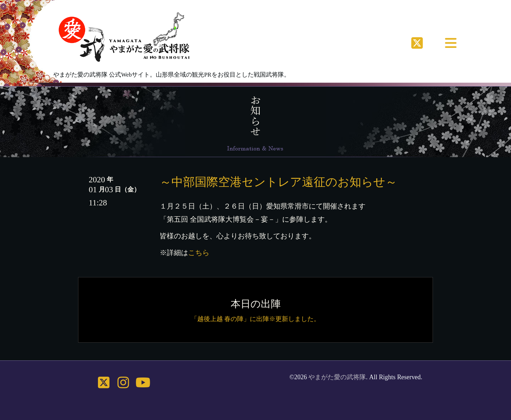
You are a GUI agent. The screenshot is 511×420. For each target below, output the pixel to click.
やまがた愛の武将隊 (337, 377)
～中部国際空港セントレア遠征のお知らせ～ (278, 182)
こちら (199, 253)
